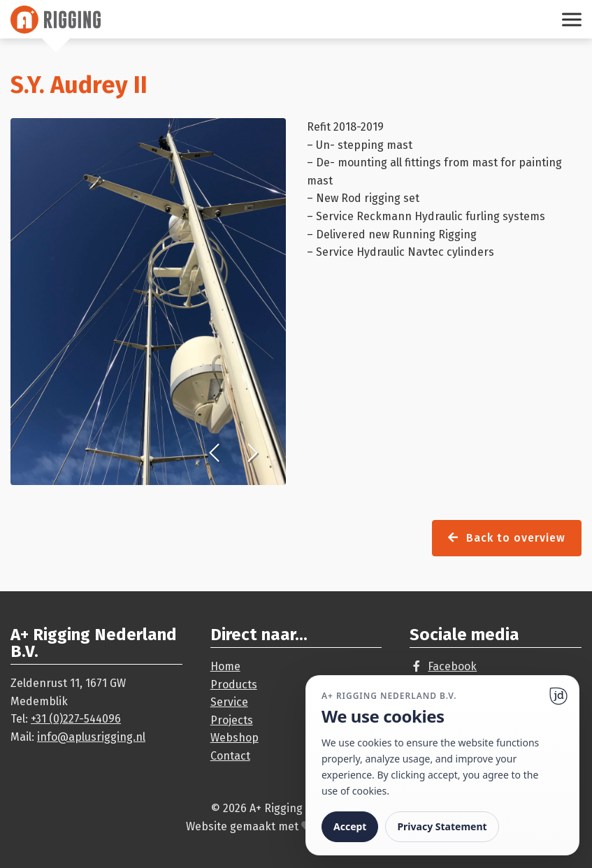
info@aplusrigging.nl (91, 737)
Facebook (452, 666)
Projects (232, 720)
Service (229, 702)
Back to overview (507, 538)
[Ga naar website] (558, 696)
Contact (230, 756)
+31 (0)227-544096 (76, 719)
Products (234, 685)
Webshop (234, 738)
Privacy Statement (442, 826)
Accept (350, 826)
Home (225, 666)
